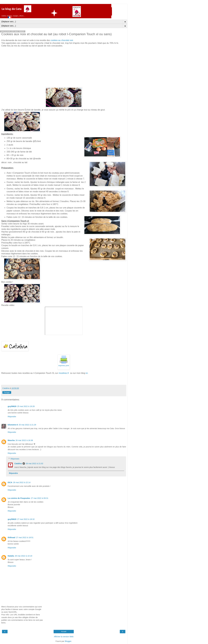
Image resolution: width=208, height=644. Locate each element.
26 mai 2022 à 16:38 (24, 440)
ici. (87, 373)
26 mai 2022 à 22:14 (22, 482)
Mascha (11, 440)
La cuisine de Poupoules (19, 498)
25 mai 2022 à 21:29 (27, 425)
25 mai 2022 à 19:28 (26, 406)
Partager (7, 392)
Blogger (68, 641)
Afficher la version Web (64, 637)
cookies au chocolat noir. (62, 40)
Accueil (64, 632)
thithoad (11, 537)
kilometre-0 (13, 425)
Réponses (15, 459)
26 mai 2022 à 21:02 (34, 464)
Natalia (11, 556)
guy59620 (12, 406)
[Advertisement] (64, 67)
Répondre (12, 417)
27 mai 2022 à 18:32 (26, 519)
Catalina (18, 464)
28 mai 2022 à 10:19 (23, 556)
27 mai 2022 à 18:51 (25, 537)
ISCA (10, 482)
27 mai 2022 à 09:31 (40, 498)
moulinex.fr (64, 373)
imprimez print (64, 366)
